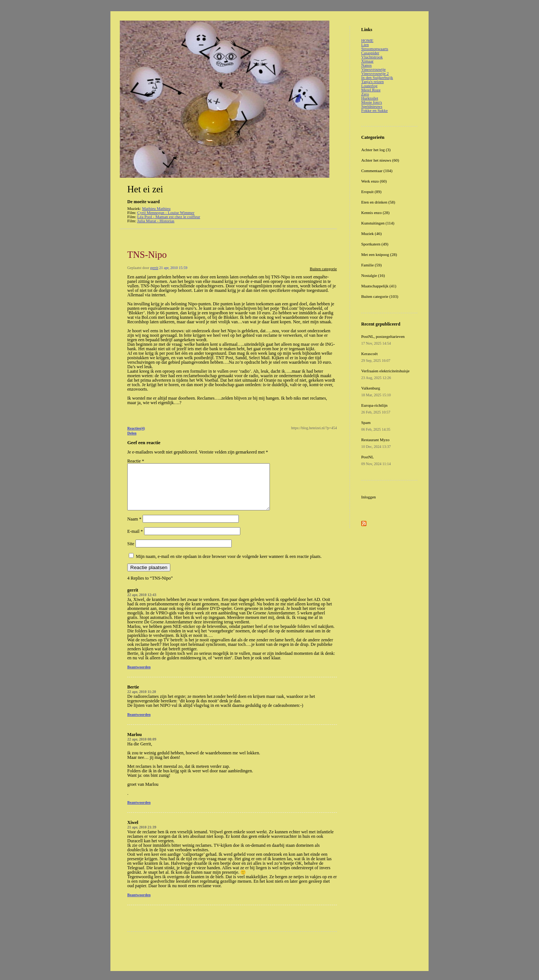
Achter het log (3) (376, 150)
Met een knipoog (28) (379, 254)
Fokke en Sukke (374, 110)
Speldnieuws (372, 106)
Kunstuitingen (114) (378, 223)
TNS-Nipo (147, 255)
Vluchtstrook (372, 57)
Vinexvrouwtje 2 (375, 73)
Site (131, 553)
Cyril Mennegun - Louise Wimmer (166, 213)
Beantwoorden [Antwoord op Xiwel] (139, 904)
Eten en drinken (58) (378, 202)
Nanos (366, 65)
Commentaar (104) (377, 171)
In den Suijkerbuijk (377, 77)
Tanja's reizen (372, 82)
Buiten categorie (323, 269)
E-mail (135, 540)
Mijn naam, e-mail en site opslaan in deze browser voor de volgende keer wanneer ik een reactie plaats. (229, 565)
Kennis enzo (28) (375, 213)
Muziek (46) (371, 233)
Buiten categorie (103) (380, 296)
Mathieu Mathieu (156, 208)
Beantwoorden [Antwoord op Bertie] (139, 723)
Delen (132, 433)
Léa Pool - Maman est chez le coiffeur (169, 217)
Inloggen (369, 497)
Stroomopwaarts (375, 49)
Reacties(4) (136, 428)
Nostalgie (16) (373, 275)
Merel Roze (371, 90)
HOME (367, 40)
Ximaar (367, 61)
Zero (365, 94)
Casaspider (370, 53)
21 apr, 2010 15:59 (173, 268)
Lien (365, 45)
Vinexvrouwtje (373, 69)
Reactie (136, 461)
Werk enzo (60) (374, 181)
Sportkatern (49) (375, 244)
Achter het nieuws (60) (380, 160)
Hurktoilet (370, 98)
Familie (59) (371, 265)
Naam (134, 528)
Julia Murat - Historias (156, 221)
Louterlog (369, 86)
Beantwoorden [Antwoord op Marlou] (139, 811)
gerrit (154, 268)
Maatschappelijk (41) (379, 286)
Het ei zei (145, 189)
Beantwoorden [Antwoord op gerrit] (139, 676)
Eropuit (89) (371, 192)
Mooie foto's (371, 102)
